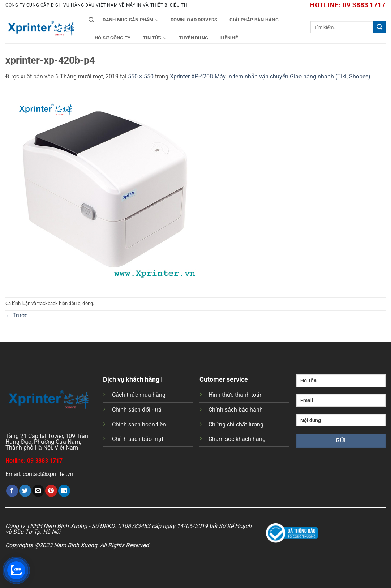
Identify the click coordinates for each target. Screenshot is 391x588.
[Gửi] (379, 27)
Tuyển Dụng (194, 38)
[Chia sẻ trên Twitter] (25, 491)
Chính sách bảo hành (236, 410)
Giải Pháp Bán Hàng (254, 20)
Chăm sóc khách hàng (237, 439)
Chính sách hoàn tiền (139, 424)
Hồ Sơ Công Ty (113, 38)
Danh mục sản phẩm (130, 20)
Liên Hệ (229, 38)
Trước (16, 315)
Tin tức (154, 38)
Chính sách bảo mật (138, 439)
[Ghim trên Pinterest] (51, 491)
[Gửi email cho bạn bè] (38, 491)
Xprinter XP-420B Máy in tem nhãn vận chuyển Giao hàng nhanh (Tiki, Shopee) (270, 76)
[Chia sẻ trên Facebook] (12, 491)
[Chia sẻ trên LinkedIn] (64, 491)
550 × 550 (141, 76)
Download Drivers (194, 20)
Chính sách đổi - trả (137, 410)
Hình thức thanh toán (236, 395)
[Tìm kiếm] (91, 20)
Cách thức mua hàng (139, 395)
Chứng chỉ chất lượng (236, 424)
